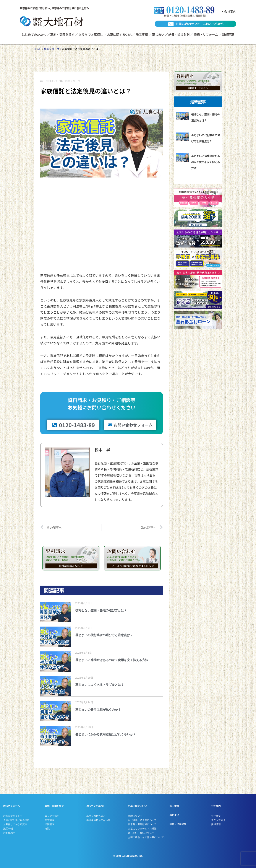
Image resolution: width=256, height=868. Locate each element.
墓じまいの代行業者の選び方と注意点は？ (104, 635)
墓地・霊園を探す (62, 34)
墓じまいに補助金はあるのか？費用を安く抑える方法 (112, 660)
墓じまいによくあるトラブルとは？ (100, 685)
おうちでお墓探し (91, 34)
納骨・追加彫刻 (179, 34)
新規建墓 (228, 34)
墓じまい (158, 34)
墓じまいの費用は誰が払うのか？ (98, 710)
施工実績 (142, 34)
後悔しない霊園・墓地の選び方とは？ (101, 610)
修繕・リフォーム (206, 34)
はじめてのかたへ (34, 34)
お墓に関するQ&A (119, 34)
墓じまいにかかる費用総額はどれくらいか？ (106, 734)
